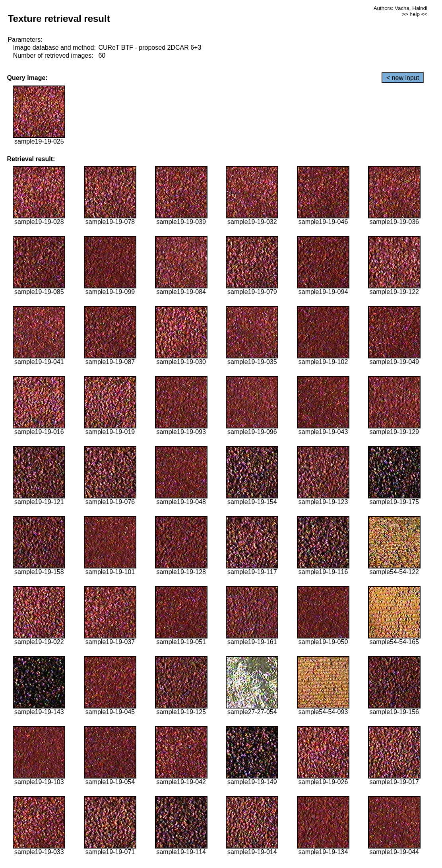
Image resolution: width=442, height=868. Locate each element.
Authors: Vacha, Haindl (400, 8)
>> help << (415, 14)
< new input (403, 78)
